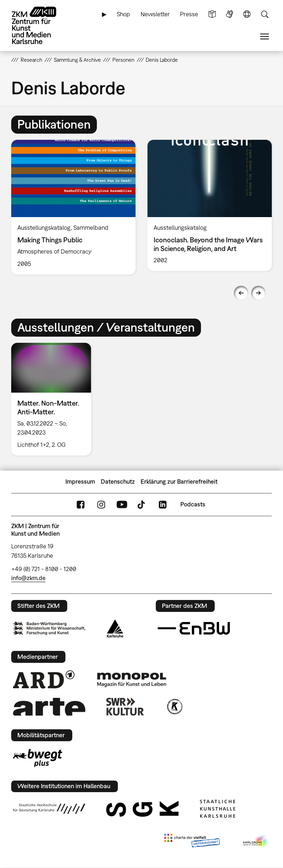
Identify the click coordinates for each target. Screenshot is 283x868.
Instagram (101, 504)
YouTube (122, 504)
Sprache (247, 14)
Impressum (80, 481)
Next (258, 293)
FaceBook (81, 504)
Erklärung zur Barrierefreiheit (179, 481)
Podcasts (193, 504)
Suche (265, 14)
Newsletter (155, 14)
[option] (74, 207)
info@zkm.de (28, 578)
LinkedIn (163, 504)
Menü (265, 37)
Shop (123, 14)
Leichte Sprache (212, 14)
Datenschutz (118, 481)
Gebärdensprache (230, 14)
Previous (241, 293)
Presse (189, 14)
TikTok (142, 504)
